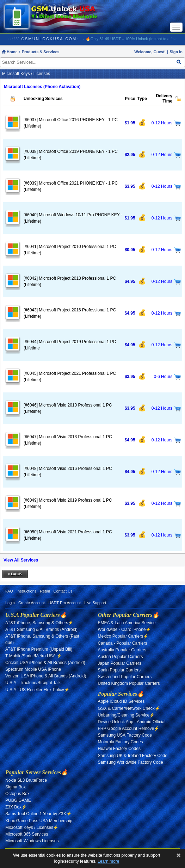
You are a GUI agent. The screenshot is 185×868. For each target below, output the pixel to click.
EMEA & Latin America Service (127, 623)
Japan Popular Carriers (120, 663)
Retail (45, 591)
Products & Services (41, 52)
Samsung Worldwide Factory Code (131, 762)
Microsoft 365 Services (27, 834)
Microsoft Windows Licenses (32, 841)
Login (10, 603)
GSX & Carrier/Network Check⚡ (129, 708)
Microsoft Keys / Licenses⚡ (32, 827)
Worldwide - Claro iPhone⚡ (125, 630)
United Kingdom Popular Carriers (129, 683)
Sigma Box (16, 787)
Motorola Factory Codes (121, 742)
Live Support (95, 603)
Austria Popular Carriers (121, 657)
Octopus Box (17, 794)
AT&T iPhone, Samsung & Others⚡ (39, 623)
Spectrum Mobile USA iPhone (33, 669)
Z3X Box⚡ (16, 807)
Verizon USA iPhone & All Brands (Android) (46, 676)
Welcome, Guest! (150, 52)
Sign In (176, 52)
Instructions (26, 591)
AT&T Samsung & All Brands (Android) (41, 630)
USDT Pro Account (64, 603)
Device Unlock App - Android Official (132, 722)
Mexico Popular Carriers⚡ (123, 636)
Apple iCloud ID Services (121, 701)
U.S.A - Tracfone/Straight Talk (33, 683)
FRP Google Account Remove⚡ (129, 728)
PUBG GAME (18, 800)
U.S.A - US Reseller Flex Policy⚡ (37, 690)
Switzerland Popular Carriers (125, 677)
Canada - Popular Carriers (123, 643)
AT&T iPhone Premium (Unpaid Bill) (39, 649)
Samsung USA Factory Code (125, 735)
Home (10, 52)
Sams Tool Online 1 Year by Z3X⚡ (38, 814)
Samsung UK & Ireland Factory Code (133, 756)
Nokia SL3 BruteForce (26, 780)
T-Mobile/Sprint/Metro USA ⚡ (33, 656)
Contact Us (63, 591)
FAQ (9, 591)
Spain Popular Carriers (119, 670)
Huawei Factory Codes (119, 749)
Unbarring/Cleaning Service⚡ (127, 715)
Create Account (32, 603)
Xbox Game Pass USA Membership (39, 821)
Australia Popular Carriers (122, 650)
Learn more (108, 861)
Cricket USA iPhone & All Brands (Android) (45, 663)
